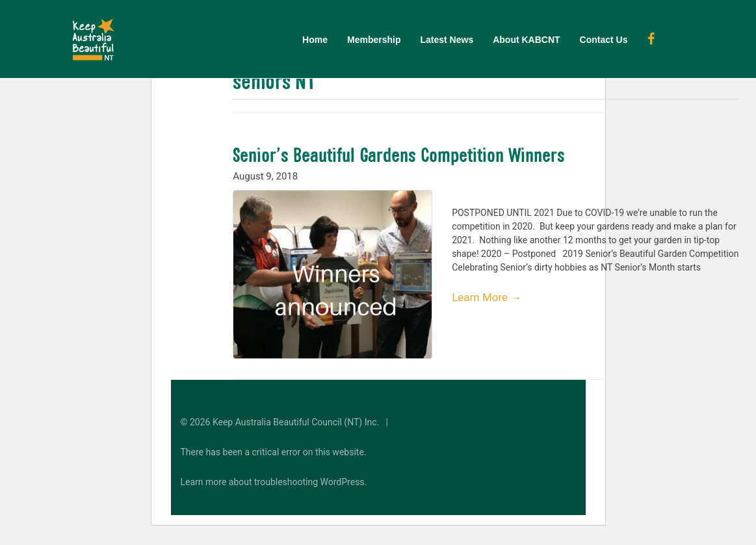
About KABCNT (526, 40)
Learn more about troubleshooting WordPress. (274, 482)
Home (315, 40)
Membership (374, 40)
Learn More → (487, 297)
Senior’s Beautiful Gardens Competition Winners (399, 155)
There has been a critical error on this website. (274, 452)
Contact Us (604, 40)
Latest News (447, 40)
